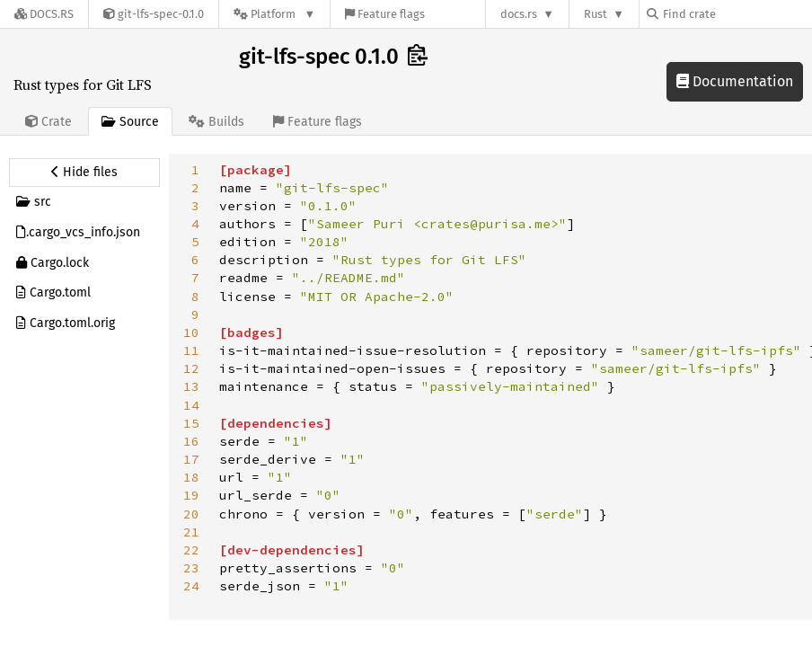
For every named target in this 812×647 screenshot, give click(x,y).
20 (191, 514)
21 (191, 532)
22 (191, 550)
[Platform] (274, 14)
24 (191, 586)
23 (191, 568)
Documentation (735, 81)
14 (191, 405)
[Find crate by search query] (737, 14)
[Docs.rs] (44, 14)
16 (191, 441)
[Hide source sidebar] (84, 173)
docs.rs (519, 14)
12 (191, 368)
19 (191, 495)
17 (191, 459)
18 (191, 477)
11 (191, 350)
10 (191, 332)
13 (191, 386)
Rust (596, 14)
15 (191, 423)
